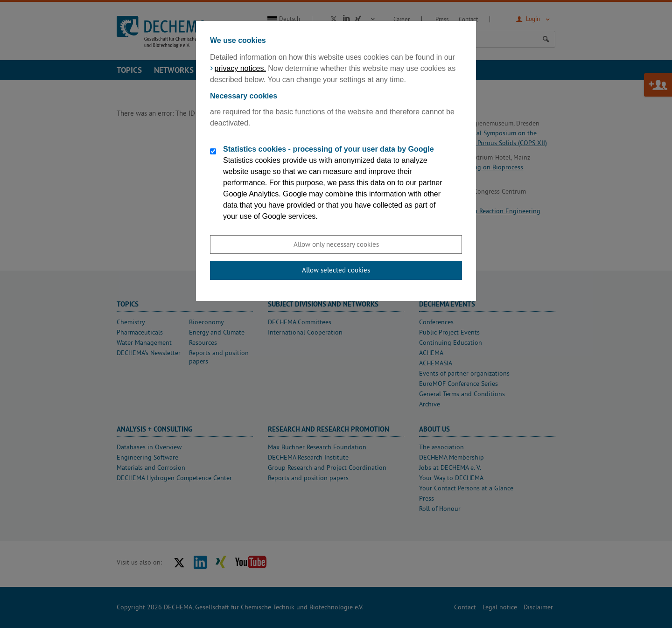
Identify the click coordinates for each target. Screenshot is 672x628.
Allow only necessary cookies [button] (336, 244)
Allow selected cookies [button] (336, 270)
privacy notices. (240, 68)
